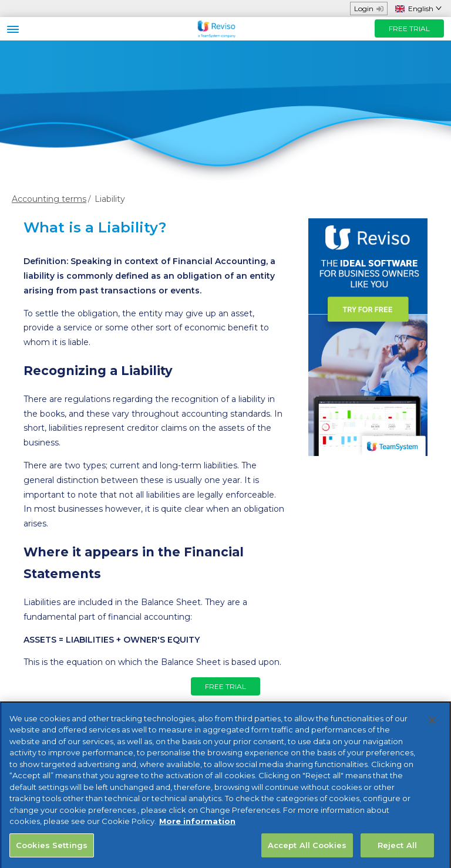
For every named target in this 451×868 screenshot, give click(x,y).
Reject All (397, 850)
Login (369, 9)
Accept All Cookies (307, 850)
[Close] (432, 725)
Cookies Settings (52, 850)
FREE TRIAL (409, 28)
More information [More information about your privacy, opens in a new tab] (197, 826)
